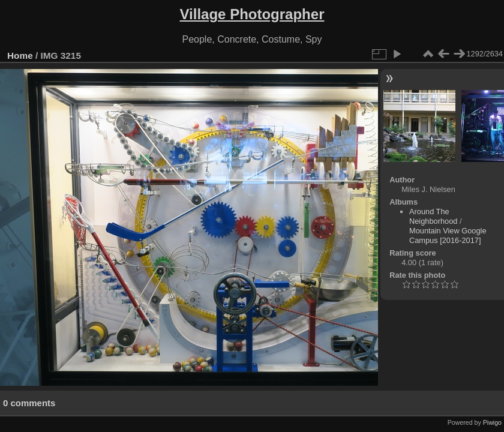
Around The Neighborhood (433, 216)
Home (20, 55)
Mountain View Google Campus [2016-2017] (448, 235)
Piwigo (492, 422)
